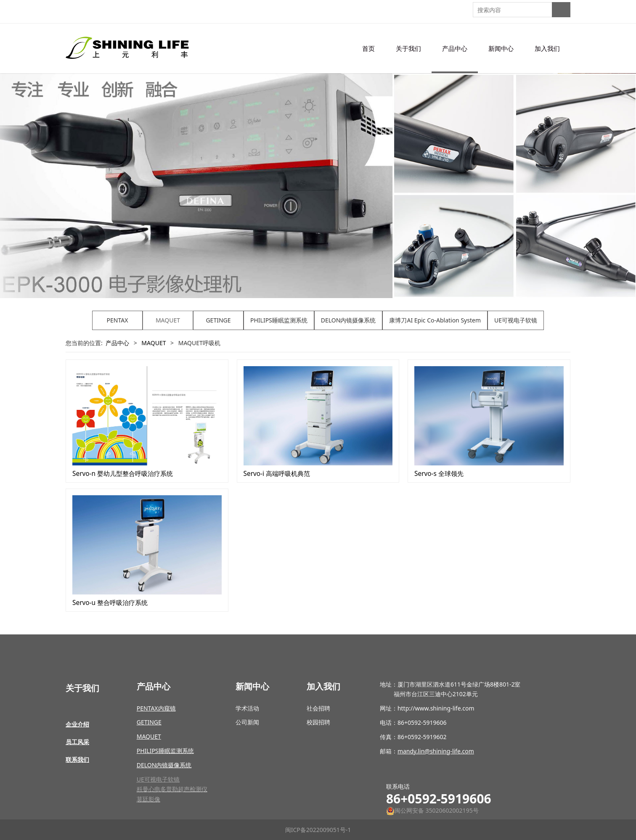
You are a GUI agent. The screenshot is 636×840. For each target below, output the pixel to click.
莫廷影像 (148, 799)
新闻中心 (501, 48)
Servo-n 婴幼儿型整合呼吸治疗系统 (123, 474)
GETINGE (218, 320)
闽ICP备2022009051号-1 (318, 830)
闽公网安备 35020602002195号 (432, 810)
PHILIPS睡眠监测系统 (279, 320)
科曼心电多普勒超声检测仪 (172, 789)
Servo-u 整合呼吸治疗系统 (110, 603)
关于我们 (408, 48)
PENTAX (118, 320)
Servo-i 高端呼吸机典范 (277, 474)
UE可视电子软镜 (516, 320)
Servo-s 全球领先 (439, 474)
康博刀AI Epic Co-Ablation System (435, 320)
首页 (368, 48)
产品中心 (455, 48)
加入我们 (547, 48)
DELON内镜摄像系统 (348, 320)
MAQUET (168, 320)
